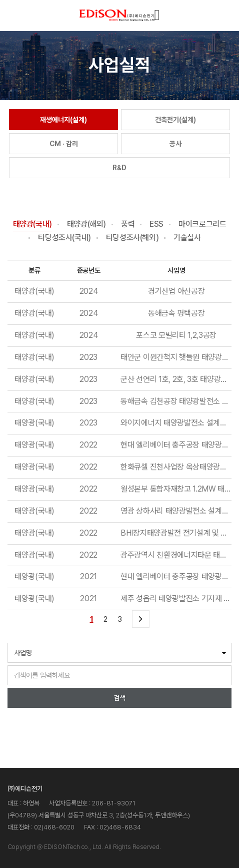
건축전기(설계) (175, 120)
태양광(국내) (32, 225)
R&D (119, 168)
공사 (175, 144)
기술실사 (187, 238)
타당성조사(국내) (64, 238)
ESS (156, 225)
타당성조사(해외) (132, 238)
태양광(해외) (86, 225)
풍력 (128, 225)
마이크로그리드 (202, 225)
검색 (119, 698)
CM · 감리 (64, 144)
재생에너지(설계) (63, 120)
